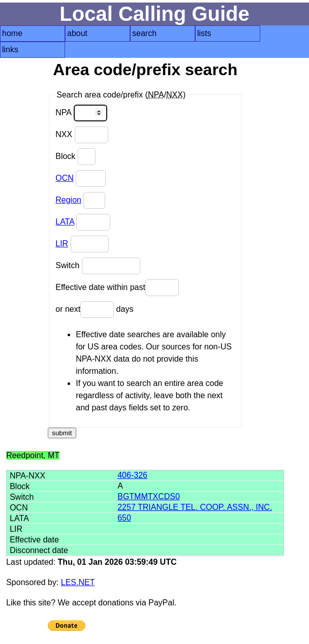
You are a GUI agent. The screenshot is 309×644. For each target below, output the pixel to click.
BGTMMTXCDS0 (149, 496)
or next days (94, 310)
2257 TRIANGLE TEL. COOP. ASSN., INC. (195, 507)
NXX (82, 135)
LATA (65, 222)
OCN (65, 178)
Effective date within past (117, 288)
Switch (98, 266)
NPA (81, 113)
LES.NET (78, 582)
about (77, 33)
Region (68, 200)
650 (124, 518)
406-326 (132, 475)
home (12, 33)
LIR (62, 244)
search (144, 33)
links (10, 50)
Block (75, 157)
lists (204, 33)
